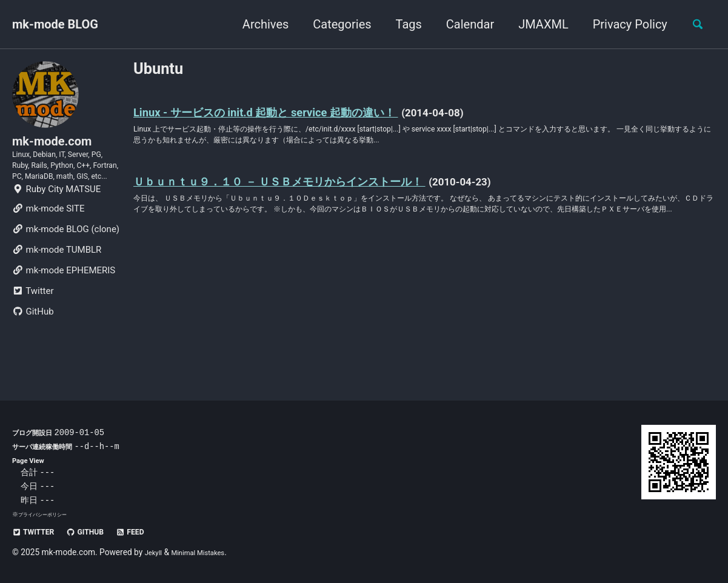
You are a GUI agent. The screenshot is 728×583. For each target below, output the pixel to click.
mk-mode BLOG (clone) (66, 268)
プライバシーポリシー (48, 514)
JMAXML (536, 24)
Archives (258, 24)
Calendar (463, 24)
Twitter (33, 330)
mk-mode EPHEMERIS (64, 309)
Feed (152, 531)
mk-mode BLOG (55, 24)
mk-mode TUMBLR (57, 288)
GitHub (33, 350)
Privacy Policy (623, 24)
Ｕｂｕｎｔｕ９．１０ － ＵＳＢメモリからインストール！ (323, 193)
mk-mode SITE (48, 247)
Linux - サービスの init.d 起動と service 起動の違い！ (302, 116)
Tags (402, 24)
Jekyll (155, 552)
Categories (335, 24)
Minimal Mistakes (208, 552)
